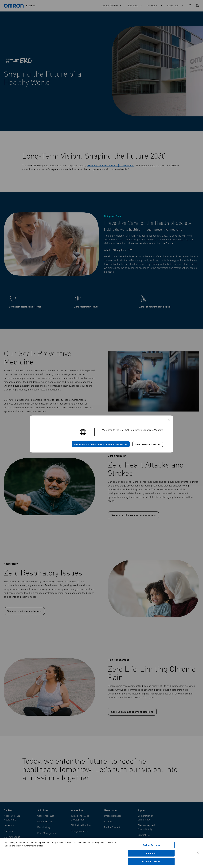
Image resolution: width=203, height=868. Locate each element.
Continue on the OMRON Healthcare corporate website (101, 444)
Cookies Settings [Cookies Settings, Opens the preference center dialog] (151, 845)
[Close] (198, 853)
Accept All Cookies (151, 862)
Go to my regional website (148, 444)
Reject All (151, 854)
